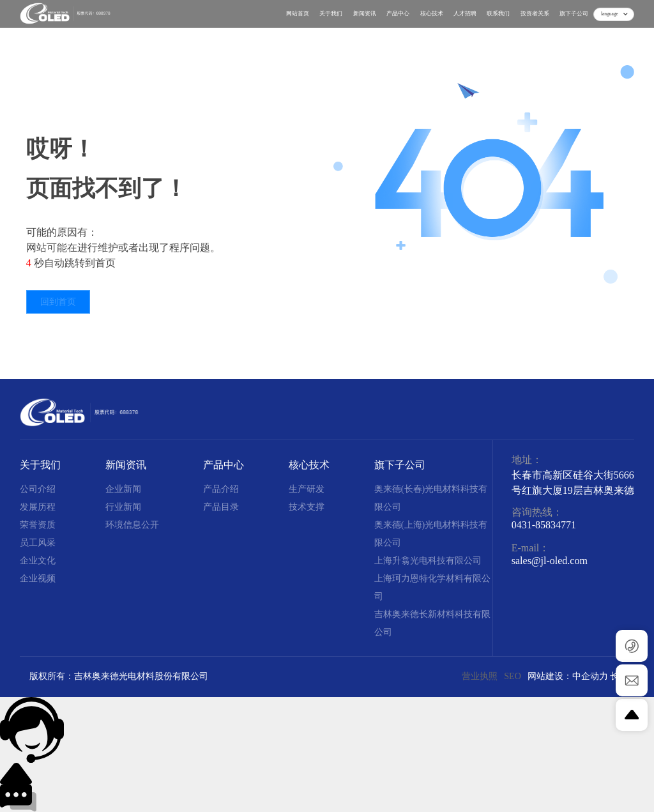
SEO (512, 676)
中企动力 (590, 676)
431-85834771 (546, 525)
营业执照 (480, 676)
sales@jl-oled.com (550, 561)
